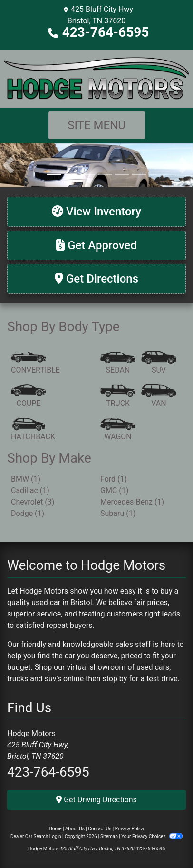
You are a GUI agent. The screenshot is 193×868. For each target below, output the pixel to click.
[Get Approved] (96, 246)
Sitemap (109, 836)
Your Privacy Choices (152, 836)
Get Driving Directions (96, 800)
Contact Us (100, 829)
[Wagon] (118, 430)
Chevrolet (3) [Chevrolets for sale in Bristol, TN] (33, 502)
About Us (75, 829)
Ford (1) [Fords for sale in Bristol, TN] (114, 479)
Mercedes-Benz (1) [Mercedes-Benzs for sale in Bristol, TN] (132, 502)
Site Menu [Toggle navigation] (96, 125)
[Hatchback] (33, 430)
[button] (8, 165)
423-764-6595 (106, 32)
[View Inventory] (96, 212)
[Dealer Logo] (96, 78)
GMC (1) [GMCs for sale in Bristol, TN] (114, 490)
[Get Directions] (96, 279)
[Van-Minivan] (159, 396)
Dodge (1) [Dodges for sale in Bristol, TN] (28, 513)
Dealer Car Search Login (36, 836)
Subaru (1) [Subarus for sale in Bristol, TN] (118, 513)
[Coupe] (29, 396)
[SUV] (159, 363)
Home (55, 829)
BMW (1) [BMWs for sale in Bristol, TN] (26, 479)
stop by (115, 679)
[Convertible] (35, 363)
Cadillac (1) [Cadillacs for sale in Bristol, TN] (30, 490)
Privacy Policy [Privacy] (130, 829)
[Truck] (118, 396)
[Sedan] (118, 363)
